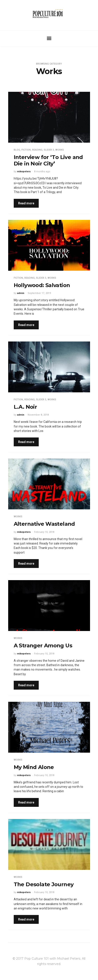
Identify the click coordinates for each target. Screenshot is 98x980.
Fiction (26, 150)
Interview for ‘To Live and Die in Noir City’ (48, 160)
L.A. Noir (25, 407)
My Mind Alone (34, 767)
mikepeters (24, 172)
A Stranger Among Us (43, 645)
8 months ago (42, 172)
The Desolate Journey (44, 884)
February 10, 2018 (44, 532)
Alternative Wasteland (44, 524)
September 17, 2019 (39, 293)
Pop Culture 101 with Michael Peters (52, 959)
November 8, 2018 (38, 415)
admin (21, 293)
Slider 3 (49, 150)
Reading (37, 150)
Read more (26, 203)
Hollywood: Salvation (42, 285)
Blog (17, 150)
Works (60, 150)
